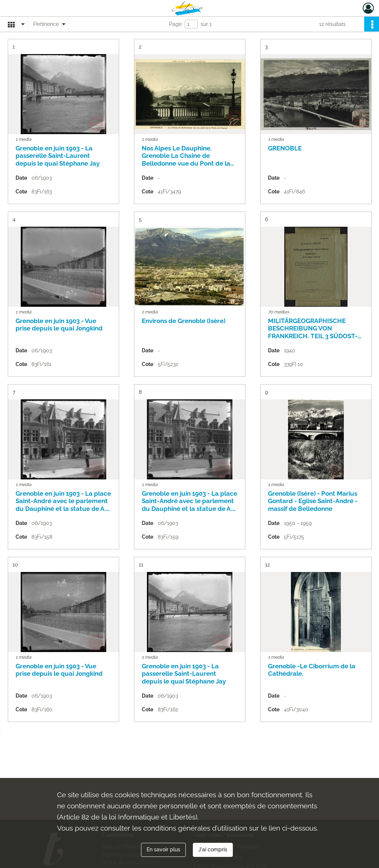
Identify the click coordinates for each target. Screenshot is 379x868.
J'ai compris (213, 849)
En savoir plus (163, 849)
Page (175, 24)
